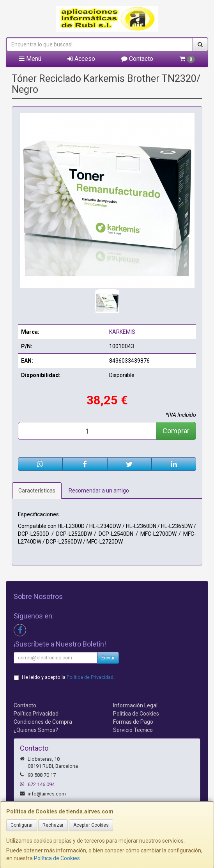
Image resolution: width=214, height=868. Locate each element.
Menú (30, 59)
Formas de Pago (133, 722)
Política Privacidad (36, 714)
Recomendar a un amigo (99, 491)
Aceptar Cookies (91, 825)
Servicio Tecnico (133, 730)
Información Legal (135, 705)
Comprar (176, 431)
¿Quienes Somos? (36, 730)
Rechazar (53, 825)
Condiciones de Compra (43, 722)
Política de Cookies (57, 858)
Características (37, 491)
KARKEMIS (122, 332)
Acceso (81, 59)
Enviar (108, 658)
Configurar (22, 825)
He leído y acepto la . (68, 677)
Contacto (137, 59)
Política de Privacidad (90, 677)
